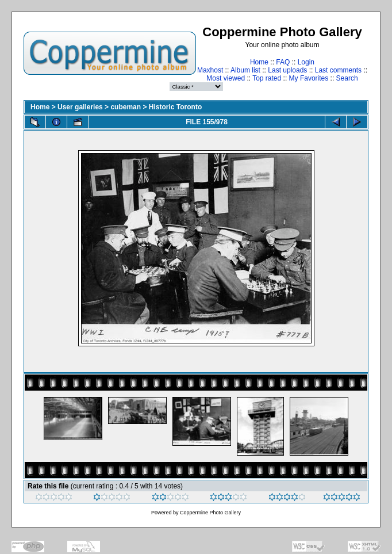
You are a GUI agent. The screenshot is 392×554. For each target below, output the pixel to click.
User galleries (80, 107)
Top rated (267, 78)
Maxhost (210, 70)
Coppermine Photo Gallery (210, 513)
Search (347, 78)
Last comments (338, 70)
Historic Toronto (175, 107)
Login (306, 62)
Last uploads (287, 70)
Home (259, 62)
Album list (245, 70)
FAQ (283, 62)
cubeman (126, 107)
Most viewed (226, 78)
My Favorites (309, 78)
